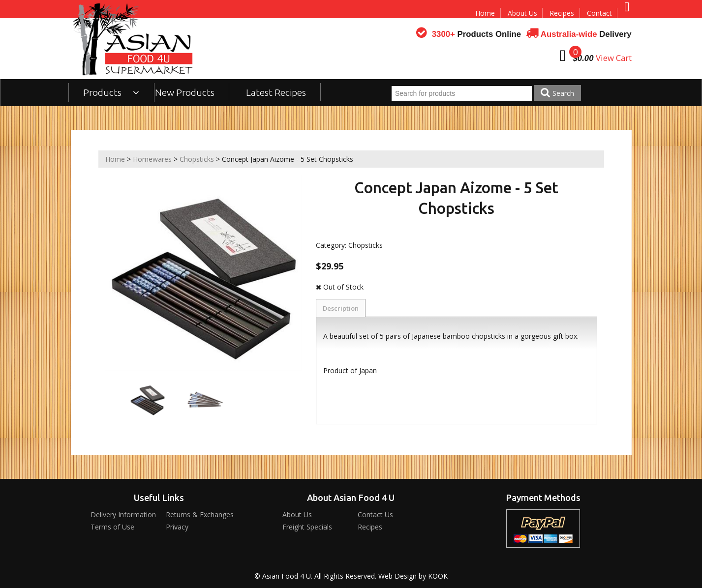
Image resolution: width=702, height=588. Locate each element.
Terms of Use (112, 527)
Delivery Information (123, 514)
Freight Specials (307, 527)
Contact (599, 13)
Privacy (177, 527)
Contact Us (375, 514)
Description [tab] (341, 308)
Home (485, 13)
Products (111, 92)
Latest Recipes (276, 92)
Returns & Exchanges (200, 514)
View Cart (614, 58)
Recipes (562, 13)
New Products (185, 92)
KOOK (438, 576)
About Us (522, 13)
